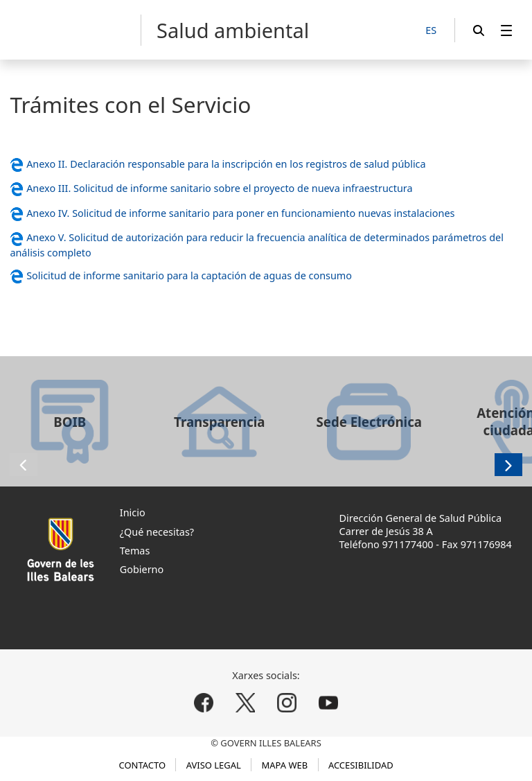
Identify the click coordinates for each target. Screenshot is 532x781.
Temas (135, 551)
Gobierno (142, 569)
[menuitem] (506, 30)
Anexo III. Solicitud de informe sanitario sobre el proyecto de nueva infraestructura (219, 188)
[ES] (431, 31)
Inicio (133, 512)
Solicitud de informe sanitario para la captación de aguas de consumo (189, 275)
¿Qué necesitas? (157, 532)
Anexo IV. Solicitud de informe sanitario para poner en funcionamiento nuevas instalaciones (240, 213)
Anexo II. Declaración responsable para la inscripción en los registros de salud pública (226, 164)
